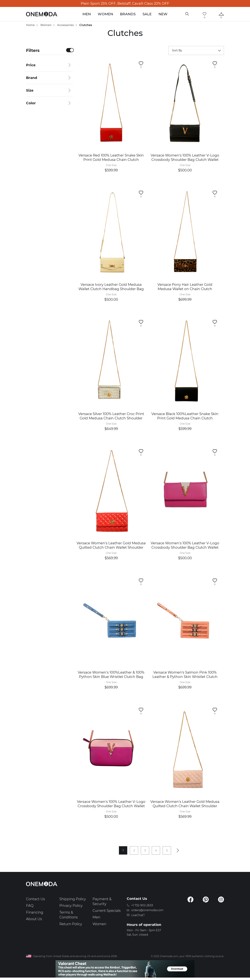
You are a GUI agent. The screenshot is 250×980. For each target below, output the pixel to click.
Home (30, 25)
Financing (35, 912)
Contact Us (36, 899)
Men (87, 14)
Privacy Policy (71, 906)
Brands (128, 14)
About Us (34, 919)
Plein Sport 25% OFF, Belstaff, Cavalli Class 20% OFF (125, 3)
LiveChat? (138, 915)
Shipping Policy (73, 899)
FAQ (30, 906)
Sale (147, 14)
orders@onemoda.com (147, 910)
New (163, 14)
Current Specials (107, 911)
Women (105, 14)
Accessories (65, 25)
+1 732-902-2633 (142, 905)
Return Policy (71, 924)
